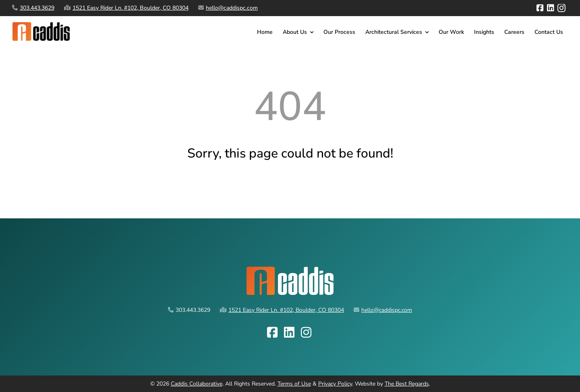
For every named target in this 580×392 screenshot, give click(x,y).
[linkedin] (551, 8)
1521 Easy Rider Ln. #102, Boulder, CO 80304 (130, 8)
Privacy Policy (335, 384)
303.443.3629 (37, 8)
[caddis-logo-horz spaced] (43, 25)
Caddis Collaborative (197, 384)
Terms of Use (294, 384)
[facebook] (540, 8)
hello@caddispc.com (232, 8)
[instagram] (561, 8)
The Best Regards (407, 384)
